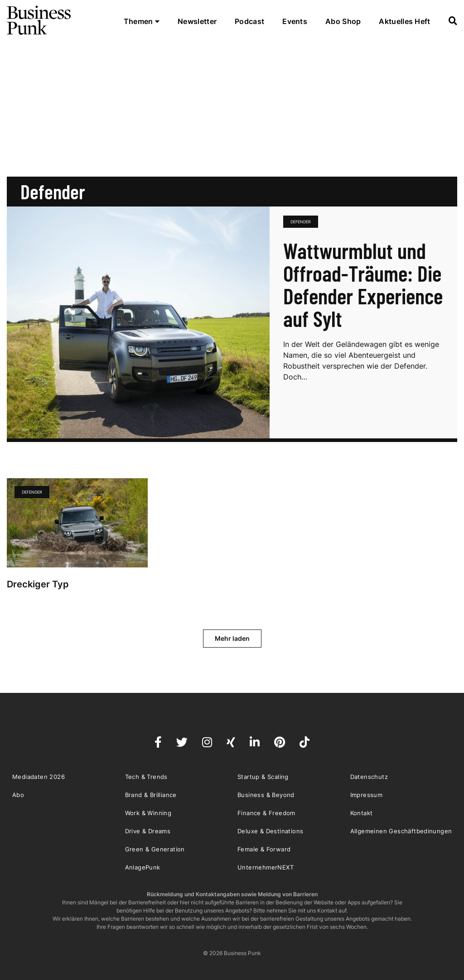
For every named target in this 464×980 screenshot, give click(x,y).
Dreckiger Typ (39, 584)
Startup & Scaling (263, 777)
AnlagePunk (143, 867)
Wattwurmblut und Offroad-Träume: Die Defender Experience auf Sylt (363, 284)
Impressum (367, 795)
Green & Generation (155, 849)
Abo (18, 795)
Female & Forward (264, 849)
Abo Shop (343, 21)
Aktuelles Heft (404, 21)
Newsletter (197, 21)
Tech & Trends (146, 777)
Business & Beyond (266, 795)
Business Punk (39, 20)
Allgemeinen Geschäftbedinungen (401, 831)
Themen (142, 21)
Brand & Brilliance (151, 795)
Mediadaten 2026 (39, 777)
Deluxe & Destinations (270, 831)
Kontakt (362, 813)
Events (295, 21)
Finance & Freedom (266, 813)
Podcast (249, 21)
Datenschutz (369, 777)
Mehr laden (232, 638)
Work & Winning (148, 813)
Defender (301, 222)
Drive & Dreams (148, 831)
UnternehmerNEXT (266, 867)
